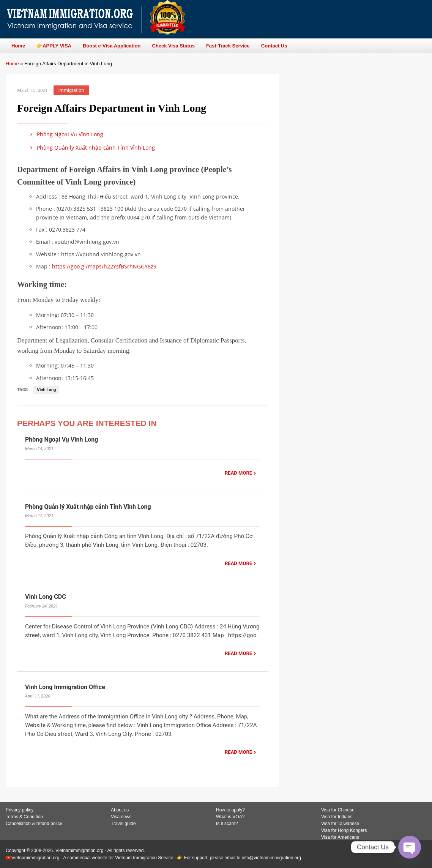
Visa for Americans (340, 837)
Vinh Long (46, 390)
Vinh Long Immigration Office (65, 687)
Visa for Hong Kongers (344, 830)
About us (120, 810)
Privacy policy (20, 810)
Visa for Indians (337, 817)
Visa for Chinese (338, 810)
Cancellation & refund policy (34, 824)
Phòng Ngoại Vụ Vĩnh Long (65, 134)
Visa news (121, 817)
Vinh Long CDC (46, 597)
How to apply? (230, 810)
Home (12, 64)
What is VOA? (230, 817)
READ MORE (238, 473)
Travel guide (123, 824)
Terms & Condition (24, 817)
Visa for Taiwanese (340, 824)
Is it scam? (227, 824)
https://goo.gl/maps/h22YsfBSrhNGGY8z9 (104, 266)
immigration (71, 90)
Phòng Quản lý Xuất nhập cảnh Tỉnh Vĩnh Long (91, 148)
